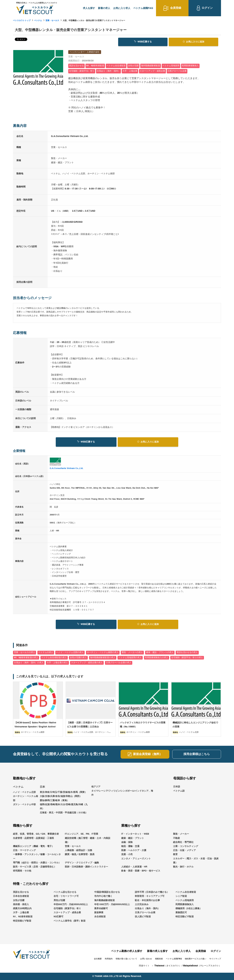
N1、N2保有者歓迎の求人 (26, 658)
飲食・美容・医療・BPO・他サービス (141, 871)
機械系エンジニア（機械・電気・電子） (33, 846)
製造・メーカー (181, 834)
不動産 (176, 838)
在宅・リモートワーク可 (66, 896)
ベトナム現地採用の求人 (130, 658)
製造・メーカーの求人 (132, 652)
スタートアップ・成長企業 (67, 913)
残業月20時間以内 (22, 909)
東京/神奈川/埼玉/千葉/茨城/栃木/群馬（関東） (63, 792)
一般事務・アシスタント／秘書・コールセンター (37, 856)
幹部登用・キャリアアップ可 (150, 896)
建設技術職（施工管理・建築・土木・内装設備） (88, 840)
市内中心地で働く (103, 896)
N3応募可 (58, 917)
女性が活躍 (19, 900)
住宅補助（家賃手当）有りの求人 (187, 658)
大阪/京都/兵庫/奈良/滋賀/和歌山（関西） (61, 796)
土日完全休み (142, 904)
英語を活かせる (21, 892)
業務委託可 (181, 913)
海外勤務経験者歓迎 (104, 900)
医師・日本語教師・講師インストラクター (86, 867)
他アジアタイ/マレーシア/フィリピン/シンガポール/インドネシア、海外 (122, 791)
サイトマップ (215, 959)
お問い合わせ (146, 959)
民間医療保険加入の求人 (157, 658)
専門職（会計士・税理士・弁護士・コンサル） (37, 863)
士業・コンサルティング (186, 846)
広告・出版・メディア (184, 850)
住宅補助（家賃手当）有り (67, 909)
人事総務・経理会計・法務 (78, 850)
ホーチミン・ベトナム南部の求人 (103, 652)
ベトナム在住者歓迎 (186, 892)
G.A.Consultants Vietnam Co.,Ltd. (67, 468)
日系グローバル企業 (145, 913)
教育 (175, 854)
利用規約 (109, 959)
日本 (42, 787)
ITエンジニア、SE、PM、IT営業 (81, 834)
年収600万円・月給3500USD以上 (71, 904)
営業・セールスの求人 (25, 652)
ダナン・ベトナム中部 (24, 805)
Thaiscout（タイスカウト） (168, 966)
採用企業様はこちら (197, 754)
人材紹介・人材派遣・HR (134, 867)
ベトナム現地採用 (185, 900)
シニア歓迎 (181, 896)
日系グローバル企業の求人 (119, 663)
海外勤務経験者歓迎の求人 (103, 658)
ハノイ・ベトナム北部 (24, 792)
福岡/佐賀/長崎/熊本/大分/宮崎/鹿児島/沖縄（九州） (64, 807)
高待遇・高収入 (21, 904)
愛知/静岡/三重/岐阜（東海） (54, 801)
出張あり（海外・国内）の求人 (29, 663)
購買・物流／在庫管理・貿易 (80, 854)
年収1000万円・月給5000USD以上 (112, 904)
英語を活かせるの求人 (187, 652)
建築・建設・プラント (133, 838)
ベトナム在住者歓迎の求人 (54, 658)
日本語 (177, 787)
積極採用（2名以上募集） (189, 909)
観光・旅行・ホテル (183, 867)
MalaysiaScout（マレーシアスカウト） (202, 966)
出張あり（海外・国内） (147, 909)
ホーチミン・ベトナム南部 (26, 798)
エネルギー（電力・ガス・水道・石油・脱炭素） (196, 861)
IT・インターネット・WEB (135, 834)
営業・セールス (52, 21)
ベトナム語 (179, 791)
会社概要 (98, 959)
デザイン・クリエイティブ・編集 (82, 863)
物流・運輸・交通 (130, 846)
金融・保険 (127, 842)
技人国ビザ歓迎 (143, 917)
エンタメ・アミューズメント (136, 859)
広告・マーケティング (24, 850)
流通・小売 (127, 854)
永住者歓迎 (100, 917)
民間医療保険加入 (185, 904)
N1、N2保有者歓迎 (23, 917)
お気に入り (193, 42)
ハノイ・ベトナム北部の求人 (70, 652)
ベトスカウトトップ (22, 21)
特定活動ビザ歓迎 (185, 917)
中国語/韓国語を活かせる (107, 892)
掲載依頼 (159, 959)
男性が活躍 (59, 900)
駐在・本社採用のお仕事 (147, 900)
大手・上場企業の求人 (57, 663)
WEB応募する (143, 42)
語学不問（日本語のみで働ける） (152, 892)
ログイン (216, 951)
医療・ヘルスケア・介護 (134, 850)
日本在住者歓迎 (21, 896)
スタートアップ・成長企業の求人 (87, 663)
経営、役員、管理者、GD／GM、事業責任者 (36, 834)
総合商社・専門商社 (183, 842)
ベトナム (38, 21)
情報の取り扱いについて (126, 959)
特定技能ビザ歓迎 (22, 921)
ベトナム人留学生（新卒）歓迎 (70, 921)
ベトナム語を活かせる (65, 892)
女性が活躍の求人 (78, 658)
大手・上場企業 (21, 913)
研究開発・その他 (22, 871)
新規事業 (99, 913)
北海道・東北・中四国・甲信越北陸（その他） (64, 813)
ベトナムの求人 (46, 652)
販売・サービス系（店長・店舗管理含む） (35, 867)
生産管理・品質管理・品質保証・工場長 (33, 838)
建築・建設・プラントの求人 (160, 652)
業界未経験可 (101, 909)
